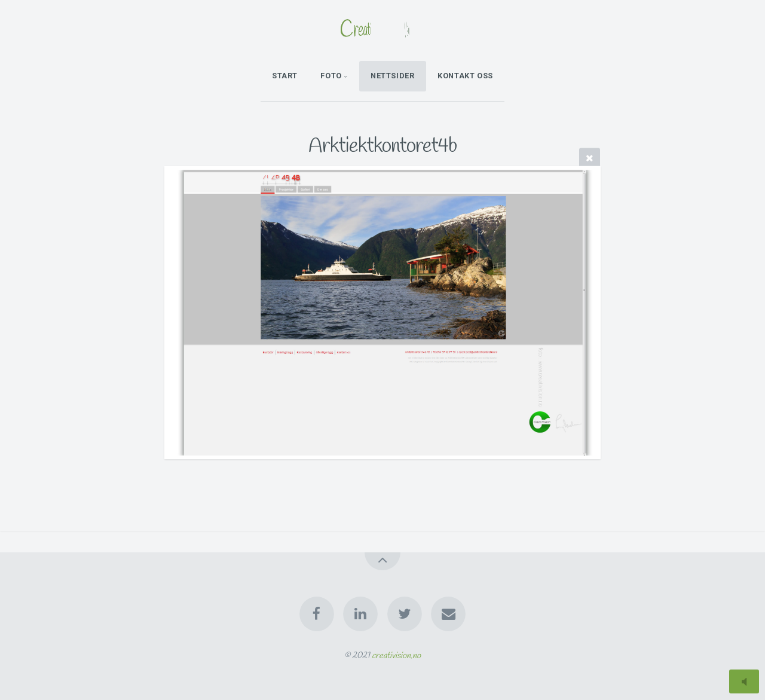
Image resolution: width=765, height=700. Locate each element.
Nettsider (393, 76)
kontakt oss (465, 76)
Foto (331, 76)
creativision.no (396, 655)
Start (285, 76)
